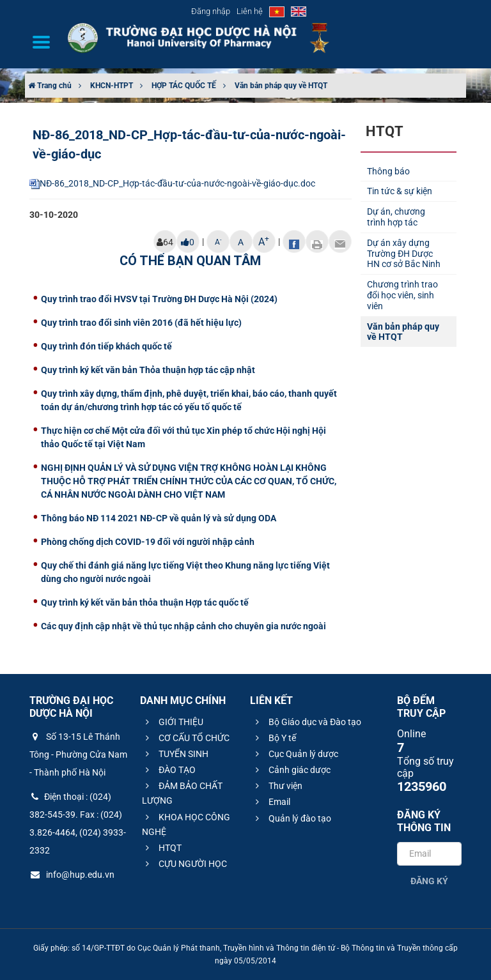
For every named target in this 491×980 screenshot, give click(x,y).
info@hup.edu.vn (72, 875)
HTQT (162, 848)
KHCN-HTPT (112, 86)
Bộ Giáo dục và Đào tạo (307, 722)
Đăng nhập (211, 11)
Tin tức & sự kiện (400, 191)
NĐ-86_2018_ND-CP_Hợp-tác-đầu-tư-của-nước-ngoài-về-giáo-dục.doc (172, 183)
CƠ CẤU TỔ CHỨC (186, 738)
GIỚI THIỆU (173, 722)
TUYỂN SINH (175, 754)
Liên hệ (250, 11)
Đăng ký (429, 881)
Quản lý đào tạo (292, 818)
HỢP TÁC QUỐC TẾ (184, 86)
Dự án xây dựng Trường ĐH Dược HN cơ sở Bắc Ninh (404, 254)
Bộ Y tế (274, 738)
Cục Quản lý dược (295, 754)
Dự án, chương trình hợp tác (396, 217)
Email (271, 802)
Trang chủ (50, 86)
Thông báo (388, 171)
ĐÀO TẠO (169, 770)
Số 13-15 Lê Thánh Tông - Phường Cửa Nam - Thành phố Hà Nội (78, 754)
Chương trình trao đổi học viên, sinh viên (402, 295)
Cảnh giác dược (291, 770)
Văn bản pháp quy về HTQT (281, 86)
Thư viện (277, 786)
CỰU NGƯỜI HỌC (184, 864)
